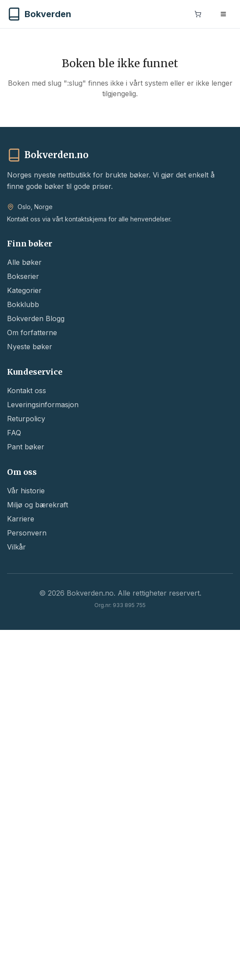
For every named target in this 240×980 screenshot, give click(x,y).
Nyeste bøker (30, 347)
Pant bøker (26, 447)
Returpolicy (26, 419)
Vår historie (26, 491)
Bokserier (23, 276)
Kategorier (24, 290)
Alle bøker (24, 262)
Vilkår (16, 547)
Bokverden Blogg (36, 318)
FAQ (14, 433)
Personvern (27, 533)
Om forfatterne (32, 333)
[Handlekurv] (198, 15)
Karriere (21, 519)
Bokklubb (23, 304)
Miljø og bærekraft (38, 505)
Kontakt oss (27, 391)
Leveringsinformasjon (43, 405)
